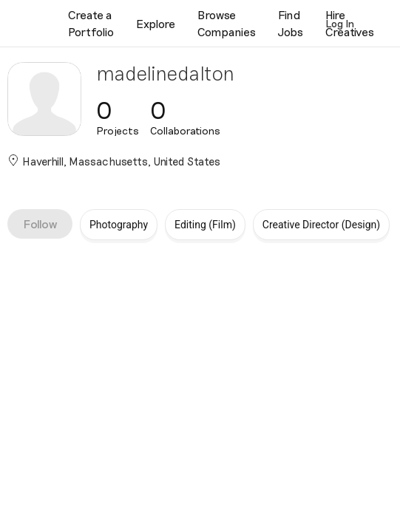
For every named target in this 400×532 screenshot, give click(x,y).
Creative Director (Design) (321, 225)
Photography (119, 225)
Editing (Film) (205, 225)
